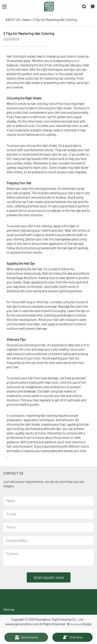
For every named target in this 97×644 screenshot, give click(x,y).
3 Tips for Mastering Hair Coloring (55, 20)
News (26, 20)
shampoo (19, 354)
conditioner (14, 202)
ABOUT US (13, 20)
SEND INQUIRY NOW (49, 578)
